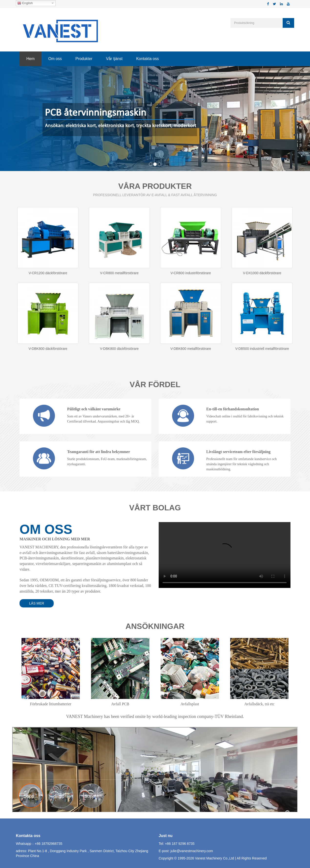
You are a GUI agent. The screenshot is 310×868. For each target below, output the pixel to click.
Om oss (55, 59)
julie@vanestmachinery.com (192, 851)
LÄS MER (36, 603)
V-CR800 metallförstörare (119, 273)
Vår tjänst (114, 59)
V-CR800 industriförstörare (191, 273)
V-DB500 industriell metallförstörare (262, 349)
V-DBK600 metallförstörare (191, 349)
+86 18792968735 (48, 844)
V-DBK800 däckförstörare (48, 349)
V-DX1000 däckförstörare (262, 273)
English (25, 3)
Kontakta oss (148, 59)
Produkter (84, 59)
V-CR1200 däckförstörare (48, 273)
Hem (31, 59)
